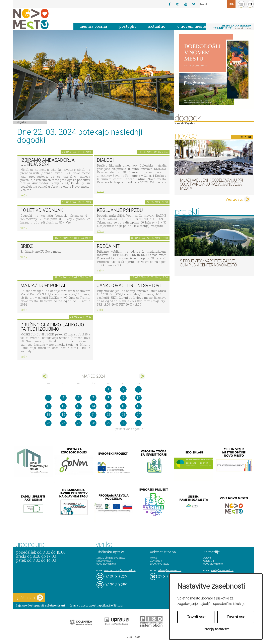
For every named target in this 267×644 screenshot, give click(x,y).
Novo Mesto (40, 19)
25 (48, 423)
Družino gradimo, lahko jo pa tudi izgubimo (52, 327)
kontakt (241, 4)
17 (138, 406)
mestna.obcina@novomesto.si (120, 570)
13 (78, 406)
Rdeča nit (108, 246)
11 (48, 406)
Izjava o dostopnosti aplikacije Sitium (97, 605)
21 (93, 415)
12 (63, 406)
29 (108, 423)
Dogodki (22, 122)
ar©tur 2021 (134, 637)
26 (63, 423)
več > (24, 195)
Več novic (234, 199)
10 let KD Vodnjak (42, 210)
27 (78, 423)
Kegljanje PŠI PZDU (120, 210)
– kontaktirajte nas (232, 27)
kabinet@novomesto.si (170, 570)
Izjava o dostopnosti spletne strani (41, 605)
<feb (45, 376)
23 (123, 415)
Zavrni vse (236, 617)
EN (250, 4)
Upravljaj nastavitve (216, 629)
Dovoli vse (196, 617)
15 (108, 406)
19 (63, 415)
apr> (142, 376)
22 (108, 415)
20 (78, 415)
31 (138, 423)
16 (123, 406)
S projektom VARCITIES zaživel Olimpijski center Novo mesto (208, 263)
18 (48, 415)
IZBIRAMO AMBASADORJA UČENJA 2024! (48, 162)
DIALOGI (105, 160)
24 (138, 415)
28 (93, 423)
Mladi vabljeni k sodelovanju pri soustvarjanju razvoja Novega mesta (211, 184)
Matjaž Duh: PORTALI (44, 286)
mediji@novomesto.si (222, 570)
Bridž (27, 246)
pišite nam (30, 598)
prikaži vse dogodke (129, 429)
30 (123, 423)
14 (93, 406)
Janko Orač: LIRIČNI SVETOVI (129, 286)
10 (138, 398)
